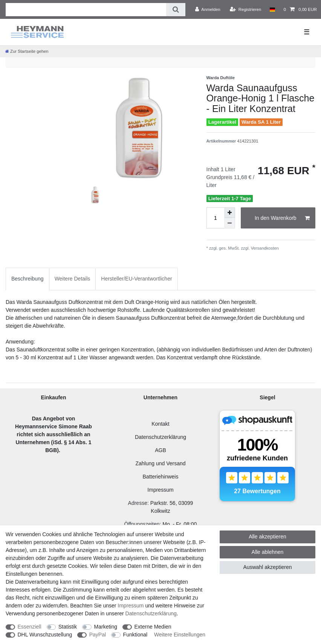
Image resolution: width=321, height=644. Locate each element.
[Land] (272, 9)
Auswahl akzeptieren (267, 567)
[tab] (28, 279)
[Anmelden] (208, 9)
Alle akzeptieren (267, 537)
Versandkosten (264, 248)
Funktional (135, 635)
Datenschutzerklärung (160, 437)
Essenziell (30, 627)
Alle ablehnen (268, 552)
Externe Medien (153, 627)
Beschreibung (28, 279)
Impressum (160, 490)
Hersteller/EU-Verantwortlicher (136, 279)
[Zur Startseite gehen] (27, 51)
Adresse (138, 503)
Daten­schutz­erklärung (151, 613)
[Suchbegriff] (86, 10)
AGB (160, 450)
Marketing (106, 627)
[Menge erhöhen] (230, 213)
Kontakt (160, 424)
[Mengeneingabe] (216, 218)
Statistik (68, 627)
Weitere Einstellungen (180, 635)
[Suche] (176, 10)
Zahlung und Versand (160, 463)
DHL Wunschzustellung (45, 635)
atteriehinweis (162, 477)
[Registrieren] (245, 9)
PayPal (98, 635)
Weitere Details (73, 279)
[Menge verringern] (230, 223)
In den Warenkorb (282, 218)
